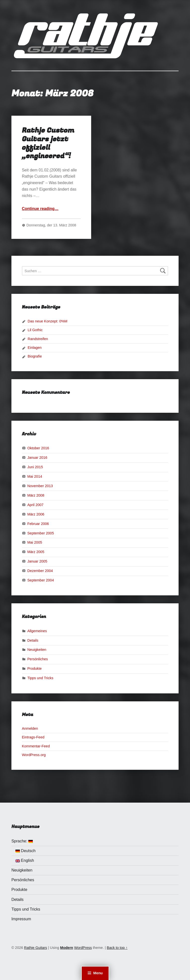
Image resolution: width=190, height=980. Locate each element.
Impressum (21, 919)
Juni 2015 (35, 467)
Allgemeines (37, 631)
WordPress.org (34, 755)
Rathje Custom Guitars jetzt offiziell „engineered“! (48, 143)
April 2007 (35, 505)
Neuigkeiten (37, 650)
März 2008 (36, 495)
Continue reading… (40, 209)
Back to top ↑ (117, 948)
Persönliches (38, 659)
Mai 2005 (35, 542)
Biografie (35, 356)
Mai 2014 (35, 476)
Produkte (35, 669)
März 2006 (36, 514)
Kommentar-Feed (36, 746)
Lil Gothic (35, 330)
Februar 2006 (38, 523)
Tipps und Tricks (40, 678)
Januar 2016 (37, 458)
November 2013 (40, 486)
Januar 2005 (37, 561)
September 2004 (41, 580)
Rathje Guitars (36, 948)
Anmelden (30, 728)
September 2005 (41, 533)
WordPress (83, 948)
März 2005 (36, 552)
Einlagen (35, 348)
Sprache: (22, 841)
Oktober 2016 (38, 448)
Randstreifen (38, 339)
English (25, 860)
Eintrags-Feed (33, 737)
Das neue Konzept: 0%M (47, 321)
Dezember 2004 (40, 571)
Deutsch (25, 851)
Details (33, 640)
